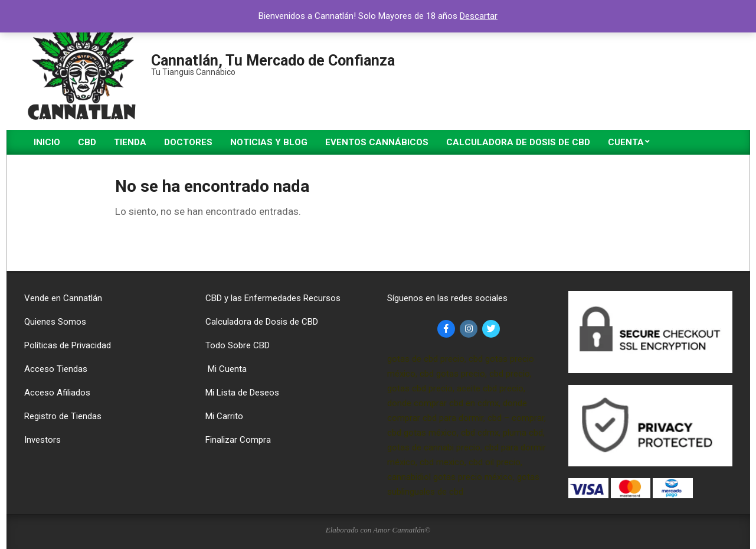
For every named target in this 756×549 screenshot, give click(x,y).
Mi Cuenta (226, 369)
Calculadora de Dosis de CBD (262, 322)
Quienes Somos (55, 322)
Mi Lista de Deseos (242, 393)
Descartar (479, 16)
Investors (42, 440)
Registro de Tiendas (63, 416)
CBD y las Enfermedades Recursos (273, 298)
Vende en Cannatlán (63, 298)
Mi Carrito (224, 416)
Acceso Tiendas (56, 369)
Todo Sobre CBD (238, 345)
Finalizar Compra (238, 440)
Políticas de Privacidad (68, 345)
